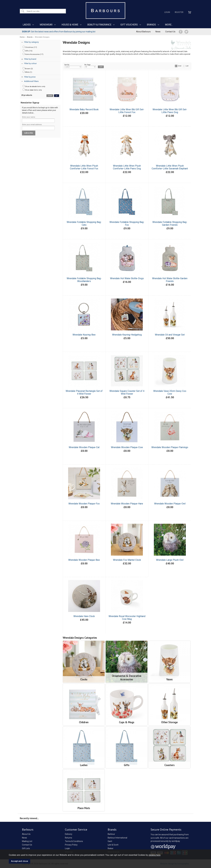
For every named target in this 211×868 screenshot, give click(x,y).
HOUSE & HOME (70, 25)
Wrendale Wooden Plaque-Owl (170, 504)
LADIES (27, 25)
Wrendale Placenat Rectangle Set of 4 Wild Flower (84, 392)
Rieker (111, 848)
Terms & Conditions (74, 841)
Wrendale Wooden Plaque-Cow (127, 447)
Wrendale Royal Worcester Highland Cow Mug (127, 618)
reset (50, 96)
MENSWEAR (46, 25)
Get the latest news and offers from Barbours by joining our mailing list (59, 32)
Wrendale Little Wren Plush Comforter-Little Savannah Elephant (170, 167)
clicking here (155, 855)
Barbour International (117, 838)
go (57, 96)
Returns (69, 838)
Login (167, 12)
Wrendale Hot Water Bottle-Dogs (127, 278)
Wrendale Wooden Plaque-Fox (84, 504)
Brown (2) (28, 68)
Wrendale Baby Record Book (84, 109)
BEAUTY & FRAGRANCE (99, 25)
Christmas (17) (30, 47)
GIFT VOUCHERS (129, 25)
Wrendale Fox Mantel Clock (127, 560)
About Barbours (143, 32)
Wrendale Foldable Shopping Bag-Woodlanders (84, 280)
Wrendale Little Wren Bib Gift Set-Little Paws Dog (170, 111)
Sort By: (73, 66)
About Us (26, 834)
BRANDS (151, 25)
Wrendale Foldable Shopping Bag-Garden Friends (170, 223)
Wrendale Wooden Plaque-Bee (84, 560)
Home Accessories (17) (33, 54)
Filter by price (30, 77)
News (158, 32)
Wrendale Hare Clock (84, 616)
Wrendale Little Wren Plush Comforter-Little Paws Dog (127, 167)
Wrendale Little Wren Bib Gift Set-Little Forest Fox (127, 111)
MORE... (169, 25)
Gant (110, 841)
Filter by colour (30, 63)
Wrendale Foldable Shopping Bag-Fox (127, 223)
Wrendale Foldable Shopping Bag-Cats (84, 223)
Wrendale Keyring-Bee (84, 335)
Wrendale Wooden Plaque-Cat (84, 447)
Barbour (111, 834)
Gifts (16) (28, 51)
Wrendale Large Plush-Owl (170, 560)
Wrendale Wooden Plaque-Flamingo (170, 447)
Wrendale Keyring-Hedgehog (127, 335)
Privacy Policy (71, 845)
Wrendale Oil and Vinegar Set (170, 335)
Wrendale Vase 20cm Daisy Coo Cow (170, 392)
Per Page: (90, 66)
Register (179, 12)
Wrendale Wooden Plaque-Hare (127, 504)
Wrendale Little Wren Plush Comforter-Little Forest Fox (84, 167)
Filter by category (31, 42)
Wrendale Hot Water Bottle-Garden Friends (170, 280)
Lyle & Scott (113, 845)
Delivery (69, 834)
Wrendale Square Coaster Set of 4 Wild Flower (127, 392)
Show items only (34, 86)
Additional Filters (31, 81)
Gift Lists (26, 848)
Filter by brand (30, 59)
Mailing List (27, 841)
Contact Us (170, 32)
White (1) (27, 72)
